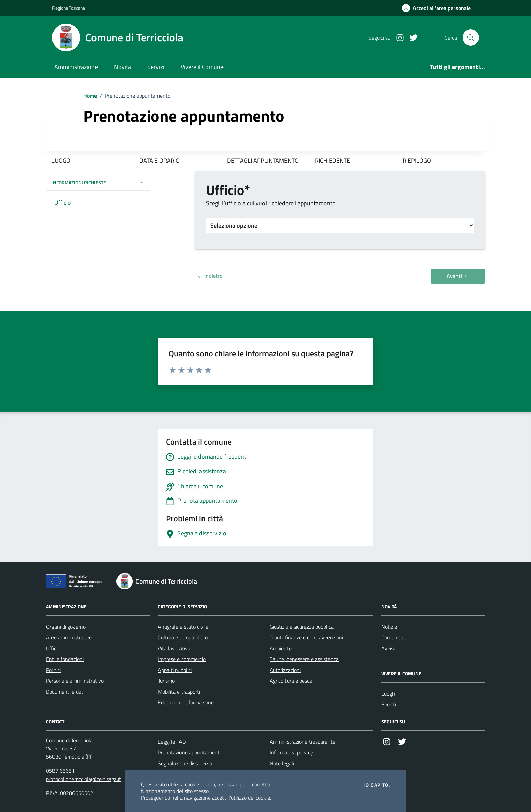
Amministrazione (76, 67)
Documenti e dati (65, 692)
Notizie (389, 627)
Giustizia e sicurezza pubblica (302, 627)
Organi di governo (66, 627)
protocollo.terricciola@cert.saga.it (83, 779)
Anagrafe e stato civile (183, 627)
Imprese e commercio (182, 659)
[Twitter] (411, 38)
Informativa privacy (291, 752)
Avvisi (388, 648)
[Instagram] (397, 38)
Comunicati (394, 637)
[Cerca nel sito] (471, 38)
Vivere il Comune (202, 67)
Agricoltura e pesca (291, 681)
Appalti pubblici (175, 670)
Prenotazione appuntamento (190, 752)
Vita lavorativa (174, 648)
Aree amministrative (69, 637)
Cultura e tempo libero (183, 637)
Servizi (156, 67)
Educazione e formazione (186, 702)
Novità (123, 67)
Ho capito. (376, 785)
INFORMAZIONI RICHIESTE (98, 183)
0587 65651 (60, 771)
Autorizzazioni (285, 670)
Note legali (282, 763)
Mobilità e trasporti (179, 692)
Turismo (166, 681)
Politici (53, 670)
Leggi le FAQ (172, 742)
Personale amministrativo (75, 681)
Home (90, 96)
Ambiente (281, 648)
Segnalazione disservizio (185, 763)
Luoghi (389, 694)
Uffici (52, 648)
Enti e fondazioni (65, 659)
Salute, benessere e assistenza (304, 659)
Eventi (389, 704)
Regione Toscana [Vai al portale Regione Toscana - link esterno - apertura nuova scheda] (69, 8)
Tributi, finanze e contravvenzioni (306, 637)
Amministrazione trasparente (302, 742)
